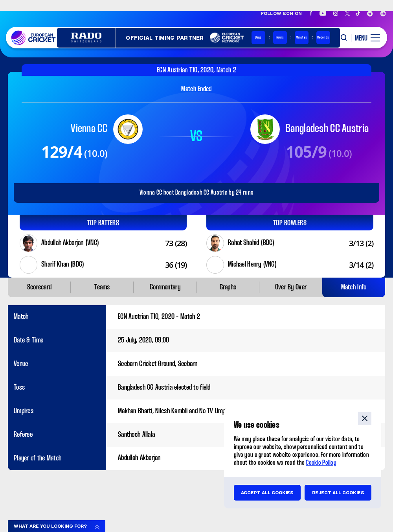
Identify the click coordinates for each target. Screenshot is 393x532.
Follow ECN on (282, 13)
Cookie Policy (321, 463)
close (365, 418)
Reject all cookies (338, 493)
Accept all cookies (267, 493)
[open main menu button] (365, 38)
